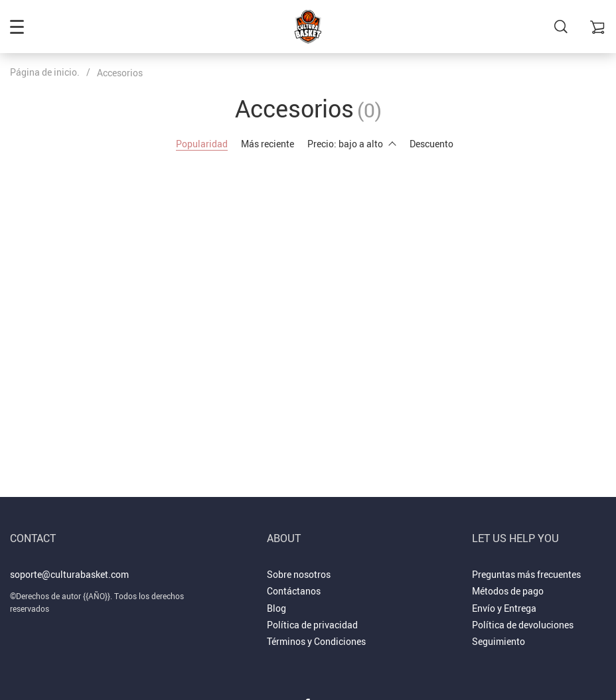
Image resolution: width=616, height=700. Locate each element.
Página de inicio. (45, 72)
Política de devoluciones (523, 625)
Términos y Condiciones (316, 641)
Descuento (431, 144)
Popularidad (202, 144)
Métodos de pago (508, 591)
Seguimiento (499, 641)
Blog (276, 608)
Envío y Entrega (504, 608)
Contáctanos (294, 591)
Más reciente (268, 144)
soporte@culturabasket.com (69, 574)
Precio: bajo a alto (352, 144)
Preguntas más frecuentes (526, 574)
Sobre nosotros (299, 574)
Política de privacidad (312, 625)
